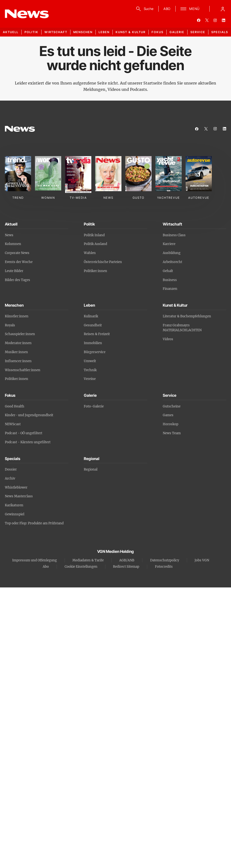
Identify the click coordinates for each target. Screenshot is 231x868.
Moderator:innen (18, 343)
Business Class (174, 235)
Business (170, 280)
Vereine (90, 379)
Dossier (11, 469)
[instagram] (215, 20)
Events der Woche (19, 262)
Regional (91, 469)
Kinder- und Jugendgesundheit (29, 415)
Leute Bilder (14, 271)
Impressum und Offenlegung (34, 560)
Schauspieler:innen (20, 334)
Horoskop (171, 424)
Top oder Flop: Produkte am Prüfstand (34, 523)
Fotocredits (164, 567)
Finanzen (170, 289)
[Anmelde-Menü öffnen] (223, 9)
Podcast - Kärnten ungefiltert (28, 442)
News (9, 235)
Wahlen (90, 253)
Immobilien (93, 343)
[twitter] (207, 20)
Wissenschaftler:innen (23, 370)
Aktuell (11, 32)
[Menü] (190, 9)
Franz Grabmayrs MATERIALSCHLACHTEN (182, 328)
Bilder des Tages (17, 280)
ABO (167, 9)
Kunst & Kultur (131, 32)
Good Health (15, 406)
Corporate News (17, 253)
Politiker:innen (95, 271)
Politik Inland (94, 235)
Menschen (83, 32)
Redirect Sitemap (126, 567)
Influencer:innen (18, 361)
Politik (31, 32)
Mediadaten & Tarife (88, 560)
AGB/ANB (127, 560)
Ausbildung (172, 253)
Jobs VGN (202, 560)
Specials (220, 32)
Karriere (169, 244)
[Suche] (144, 9)
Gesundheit (93, 325)
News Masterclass (19, 496)
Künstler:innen (17, 316)
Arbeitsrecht (172, 262)
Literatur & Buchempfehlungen (187, 316)
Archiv (10, 478)
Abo (46, 567)
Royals (10, 325)
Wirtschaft (56, 32)
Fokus (158, 32)
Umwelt (90, 361)
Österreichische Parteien (103, 262)
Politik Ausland (95, 244)
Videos (168, 339)
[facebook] (199, 20)
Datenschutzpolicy (165, 560)
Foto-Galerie (94, 406)
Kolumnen (13, 244)
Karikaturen (14, 505)
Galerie (177, 32)
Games (168, 415)
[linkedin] (223, 20)
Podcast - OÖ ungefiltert (24, 433)
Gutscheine (172, 406)
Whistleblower (16, 487)
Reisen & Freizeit (97, 334)
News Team (172, 433)
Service (198, 32)
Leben (104, 32)
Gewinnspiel (15, 514)
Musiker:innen (16, 352)
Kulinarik (91, 316)
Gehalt (168, 271)
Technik (90, 370)
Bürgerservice (95, 352)
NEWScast (13, 424)
